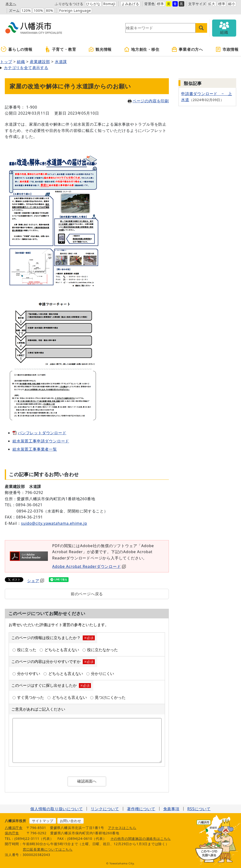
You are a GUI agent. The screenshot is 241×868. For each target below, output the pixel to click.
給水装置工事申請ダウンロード (41, 441)
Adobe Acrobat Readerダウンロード (89, 566)
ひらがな (93, 4)
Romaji (109, 4)
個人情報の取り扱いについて (57, 809)
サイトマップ (43, 821)
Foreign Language (75, 10)
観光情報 (100, 49)
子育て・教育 (60, 49)
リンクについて (105, 809)
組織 (21, 62)
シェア (36, 581)
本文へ (11, 4)
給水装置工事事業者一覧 (35, 449)
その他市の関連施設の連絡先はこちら (141, 839)
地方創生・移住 (142, 49)
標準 (160, 4)
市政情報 (227, 49)
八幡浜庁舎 (14, 828)
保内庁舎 (12, 833)
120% (26, 10)
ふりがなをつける (69, 4)
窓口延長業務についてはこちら (48, 849)
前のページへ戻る (87, 594)
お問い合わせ (71, 821)
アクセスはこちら (122, 828)
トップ (6, 62)
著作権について (141, 809)
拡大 (212, 4)
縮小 (232, 4)
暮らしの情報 (17, 49)
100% (38, 10)
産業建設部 (40, 62)
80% (50, 10)
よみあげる (130, 4)
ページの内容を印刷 (148, 101)
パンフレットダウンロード (42, 433)
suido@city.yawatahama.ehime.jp (54, 523)
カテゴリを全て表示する (26, 68)
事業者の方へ (187, 49)
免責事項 (171, 809)
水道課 (61, 62)
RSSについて (199, 809)
